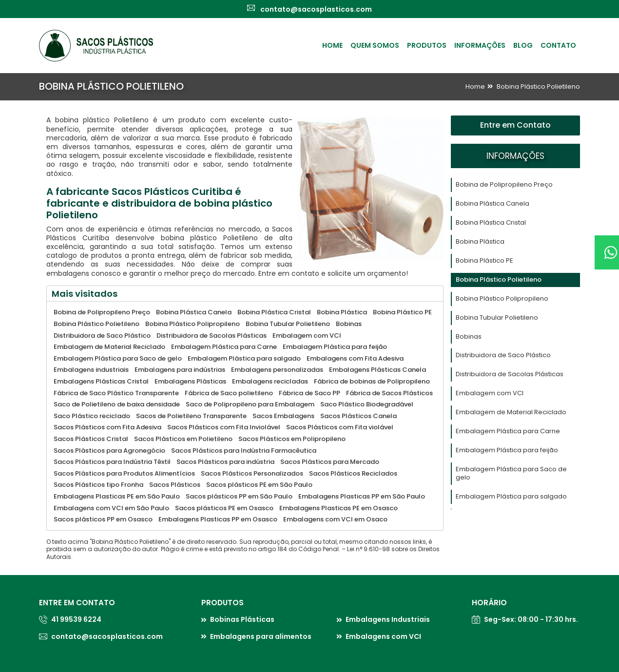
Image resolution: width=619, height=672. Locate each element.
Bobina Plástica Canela (493, 203)
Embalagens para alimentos (261, 636)
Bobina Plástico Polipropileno (502, 298)
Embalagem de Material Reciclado (511, 412)
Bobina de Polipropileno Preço (504, 184)
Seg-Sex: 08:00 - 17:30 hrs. (531, 619)
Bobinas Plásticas (242, 619)
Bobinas (469, 336)
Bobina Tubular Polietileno (497, 317)
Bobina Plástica (480, 241)
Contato (558, 45)
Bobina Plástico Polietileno (538, 86)
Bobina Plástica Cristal (491, 222)
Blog (523, 45)
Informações (480, 45)
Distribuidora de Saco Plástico (503, 355)
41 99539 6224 (76, 619)
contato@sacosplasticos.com (107, 636)
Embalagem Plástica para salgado (511, 496)
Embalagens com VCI (383, 636)
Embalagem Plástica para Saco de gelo (511, 473)
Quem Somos (375, 45)
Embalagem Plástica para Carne (508, 431)
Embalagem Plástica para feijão (507, 450)
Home (332, 45)
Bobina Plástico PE (484, 260)
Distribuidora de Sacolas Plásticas (510, 374)
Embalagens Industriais (388, 619)
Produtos (427, 45)
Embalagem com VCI (490, 393)
